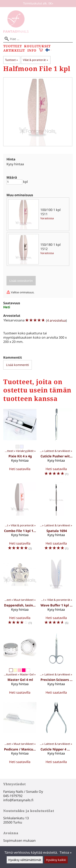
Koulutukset (37, 46)
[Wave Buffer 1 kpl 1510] (56, 593)
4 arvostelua (56, 320)
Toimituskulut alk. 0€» (38, 3)
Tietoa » (66, 852)
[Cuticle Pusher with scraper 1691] (56, 444)
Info (32, 50)
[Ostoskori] (41, 50)
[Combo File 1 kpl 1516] (20, 518)
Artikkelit (14, 50)
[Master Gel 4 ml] (20, 665)
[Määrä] (14, 182)
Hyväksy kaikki (56, 860)
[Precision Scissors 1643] (56, 665)
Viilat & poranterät (35, 60)
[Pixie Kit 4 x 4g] (20, 444)
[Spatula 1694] (56, 518)
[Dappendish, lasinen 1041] (20, 593)
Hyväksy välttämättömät (25, 860)
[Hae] (38, 39)
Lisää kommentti (18, 365)
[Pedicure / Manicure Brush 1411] (20, 734)
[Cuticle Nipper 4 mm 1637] (56, 734)
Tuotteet (12, 46)
